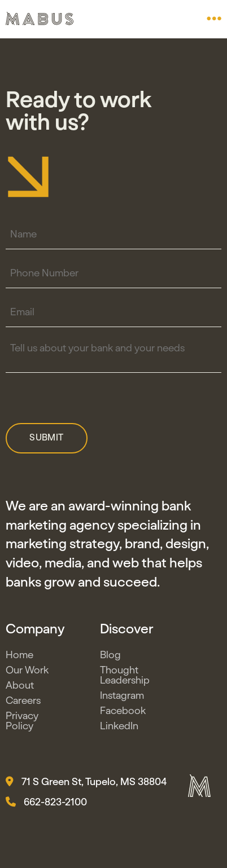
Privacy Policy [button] (22, 724)
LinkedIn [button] (119, 729)
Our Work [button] (27, 673)
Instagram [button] (122, 698)
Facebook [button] (123, 713)
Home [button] (19, 658)
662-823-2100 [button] (46, 805)
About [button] (20, 688)
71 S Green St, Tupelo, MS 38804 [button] (86, 785)
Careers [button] (23, 703)
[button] (214, 19)
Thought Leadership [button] (125, 678)
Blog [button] (110, 658)
